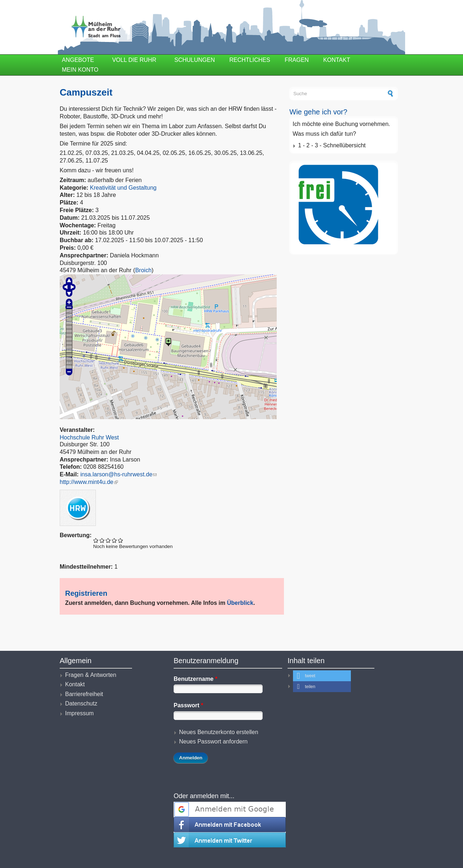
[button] (322, 676)
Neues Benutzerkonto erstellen (219, 732)
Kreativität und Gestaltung (123, 188)
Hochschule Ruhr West (89, 437)
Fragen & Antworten (91, 675)
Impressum (79, 713)
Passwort (188, 705)
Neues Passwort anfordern (213, 741)
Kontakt (337, 60)
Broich (143, 270)
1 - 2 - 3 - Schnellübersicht (332, 145)
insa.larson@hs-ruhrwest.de (118, 474)
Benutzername (196, 679)
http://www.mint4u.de (89, 482)
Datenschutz (81, 703)
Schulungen (195, 60)
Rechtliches (250, 60)
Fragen (297, 60)
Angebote (78, 60)
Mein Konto (80, 70)
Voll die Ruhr (134, 60)
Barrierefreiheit (84, 694)
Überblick (240, 603)
